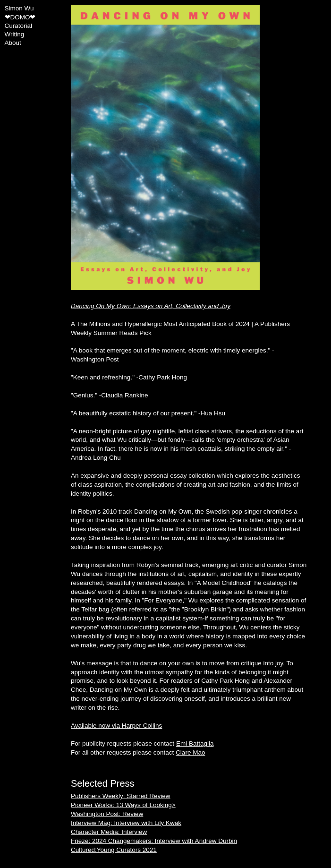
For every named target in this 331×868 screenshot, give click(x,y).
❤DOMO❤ (20, 17)
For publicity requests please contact (142, 743)
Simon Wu (19, 8)
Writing (15, 34)
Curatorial (19, 26)
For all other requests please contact (138, 752)
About (13, 43)
